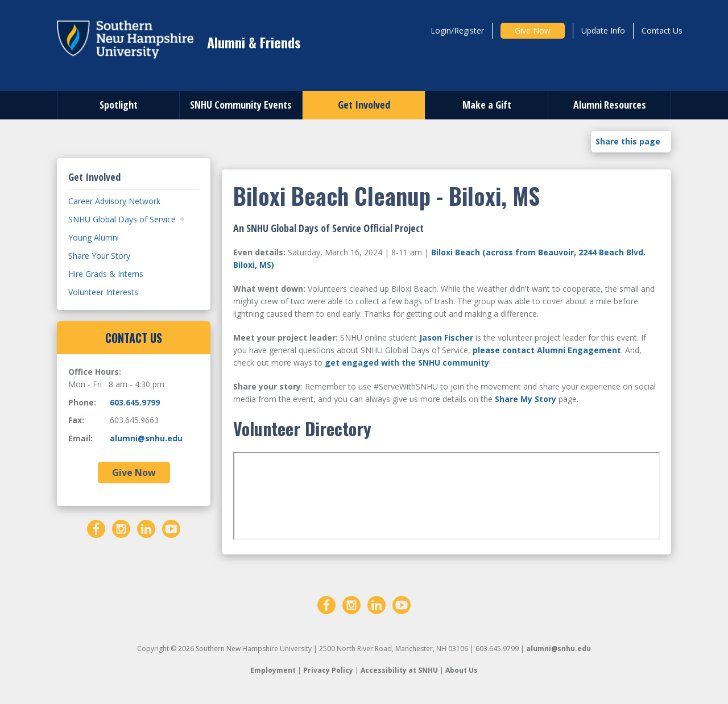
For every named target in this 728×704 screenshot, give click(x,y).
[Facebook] (96, 527)
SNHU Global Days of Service (122, 219)
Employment (273, 670)
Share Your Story (99, 256)
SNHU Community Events (241, 105)
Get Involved (364, 105)
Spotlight (119, 105)
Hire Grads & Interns (106, 274)
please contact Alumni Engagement (547, 350)
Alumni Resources (610, 105)
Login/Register (457, 30)
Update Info (603, 30)
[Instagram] (121, 527)
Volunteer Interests (103, 292)
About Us (462, 670)
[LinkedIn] (146, 527)
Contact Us (662, 30)
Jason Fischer (446, 337)
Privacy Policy (328, 670)
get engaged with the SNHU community (407, 363)
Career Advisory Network (114, 201)
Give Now (533, 30)
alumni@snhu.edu (146, 438)
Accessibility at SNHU (399, 670)
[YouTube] (171, 527)
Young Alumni (94, 237)
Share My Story (526, 399)
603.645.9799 (135, 402)
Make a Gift (487, 105)
